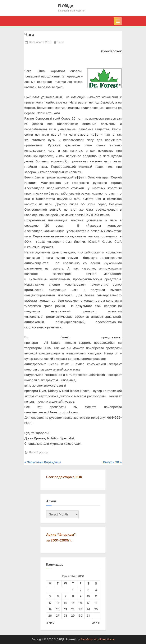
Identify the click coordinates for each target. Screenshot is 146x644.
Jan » (96, 623)
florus (61, 42)
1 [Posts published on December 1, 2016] (73, 590)
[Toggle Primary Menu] (118, 21)
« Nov (50, 623)
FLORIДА (66, 6)
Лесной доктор (38, 452)
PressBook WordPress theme (97, 639)
